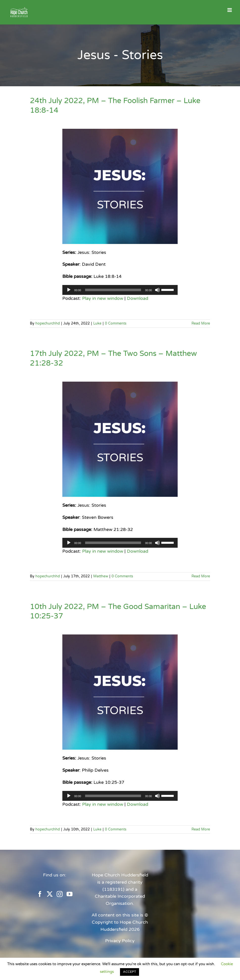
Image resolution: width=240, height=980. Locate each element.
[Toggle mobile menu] (230, 10)
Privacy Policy (120, 941)
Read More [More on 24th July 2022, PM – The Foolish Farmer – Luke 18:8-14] (201, 323)
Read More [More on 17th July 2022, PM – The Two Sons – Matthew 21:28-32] (201, 576)
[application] (120, 290)
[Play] (69, 290)
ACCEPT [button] (130, 972)
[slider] (113, 290)
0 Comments (116, 323)
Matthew (101, 576)
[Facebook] (40, 894)
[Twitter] (50, 894)
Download (138, 298)
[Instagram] (60, 894)
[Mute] (157, 290)
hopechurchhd (48, 323)
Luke (97, 323)
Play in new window (103, 298)
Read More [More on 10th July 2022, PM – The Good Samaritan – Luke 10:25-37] (201, 829)
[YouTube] (70, 894)
